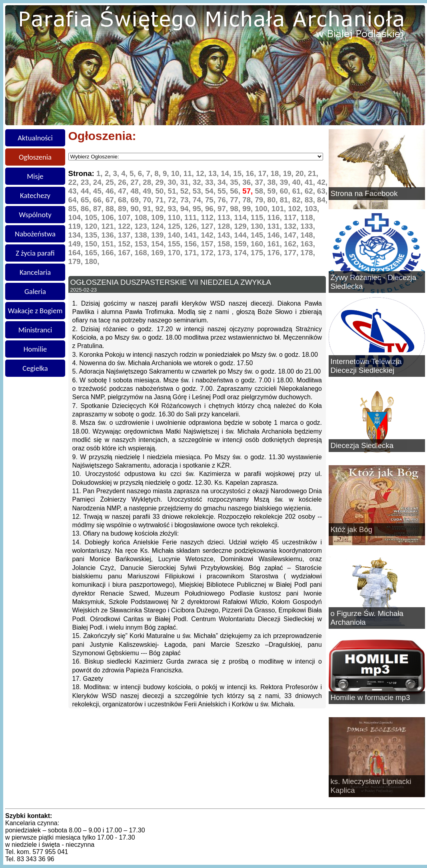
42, (322, 182)
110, (176, 217)
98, (236, 209)
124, (160, 226)
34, (224, 182)
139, (160, 235)
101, (280, 209)
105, (93, 217)
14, (227, 173)
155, (176, 244)
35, (236, 182)
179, (77, 261)
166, (110, 253)
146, (276, 235)
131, (276, 226)
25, (112, 182)
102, (296, 209)
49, (149, 191)
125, (176, 226)
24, (99, 182)
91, (149, 209)
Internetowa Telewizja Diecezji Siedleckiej (366, 366)
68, (124, 200)
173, (226, 253)
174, (243, 253)
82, (298, 200)
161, (276, 244)
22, (75, 182)
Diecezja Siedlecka (362, 445)
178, (308, 253)
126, (193, 226)
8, (159, 173)
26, (124, 182)
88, (112, 209)
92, (161, 209)
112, (210, 217)
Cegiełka (35, 368)
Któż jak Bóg (352, 529)
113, (226, 217)
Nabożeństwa (35, 234)
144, (243, 235)
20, (302, 173)
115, (259, 217)
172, (210, 253)
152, (126, 244)
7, (150, 173)
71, (161, 200)
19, (289, 173)
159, (243, 244)
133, (308, 226)
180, (92, 261)
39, (286, 182)
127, (210, 226)
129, (243, 226)
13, (214, 173)
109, (160, 217)
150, (93, 244)
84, (322, 200)
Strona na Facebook (364, 193)
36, (248, 182)
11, (190, 173)
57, (248, 191)
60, (286, 191)
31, (187, 182)
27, (137, 182)
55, (224, 191)
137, (126, 235)
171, (193, 253)
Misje (35, 176)
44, (87, 191)
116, (276, 217)
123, (143, 226)
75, (211, 200)
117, (292, 217)
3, (117, 173)
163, (308, 244)
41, (311, 182)
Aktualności (35, 138)
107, (126, 217)
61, (298, 191)
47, (124, 191)
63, (322, 191)
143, (226, 235)
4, (125, 173)
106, (110, 217)
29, (161, 182)
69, (137, 200)
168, (143, 253)
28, (149, 182)
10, (177, 173)
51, (174, 191)
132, (292, 226)
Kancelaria (35, 272)
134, (77, 235)
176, (276, 253)
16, (252, 173)
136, (110, 235)
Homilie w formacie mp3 (370, 697)
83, (311, 200)
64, (75, 200)
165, (93, 253)
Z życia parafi (35, 253)
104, (77, 217)
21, (313, 173)
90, (137, 209)
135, (93, 235)
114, (243, 217)
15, (239, 173)
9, (167, 173)
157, (210, 244)
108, (143, 217)
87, (99, 209)
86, (87, 209)
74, (199, 200)
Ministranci (35, 330)
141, (193, 235)
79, (261, 200)
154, (160, 244)
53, (199, 191)
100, (263, 209)
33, (211, 182)
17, (264, 173)
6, (142, 173)
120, (93, 226)
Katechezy (35, 195)
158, (226, 244)
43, (75, 191)
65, (87, 200)
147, (292, 235)
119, (77, 226)
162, (292, 244)
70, (149, 200)
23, (87, 182)
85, (75, 209)
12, (202, 173)
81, (286, 200)
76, (224, 200)
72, (174, 200)
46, (112, 191)
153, (143, 244)
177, (292, 253)
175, (259, 253)
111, (193, 217)
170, (176, 253)
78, (248, 200)
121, (110, 226)
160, (259, 244)
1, (101, 173)
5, (134, 173)
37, (261, 182)
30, (174, 182)
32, (199, 182)
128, (226, 226)
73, (187, 200)
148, (308, 235)
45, (99, 191)
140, (176, 235)
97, (224, 209)
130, (259, 226)
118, (308, 217)
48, (137, 191)
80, (274, 200)
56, (236, 191)
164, (77, 253)
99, (248, 209)
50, (161, 191)
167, (126, 253)
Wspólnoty (35, 215)
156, (193, 244)
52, (187, 191)
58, (261, 191)
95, (199, 209)
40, (298, 182)
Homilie (35, 349)
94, (187, 209)
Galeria (35, 291)
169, (160, 253)
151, (110, 244)
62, (311, 191)
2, (109, 173)
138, (143, 235)
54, (211, 191)
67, (112, 200)
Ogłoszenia (35, 157)
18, (277, 173)
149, (77, 244)
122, (126, 226)
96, (211, 209)
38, (274, 182)
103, (312, 209)
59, (274, 191)
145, (259, 235)
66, (99, 200)
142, (210, 235)
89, (124, 209)
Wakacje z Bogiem (35, 311)
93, (174, 209)
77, (236, 200)
